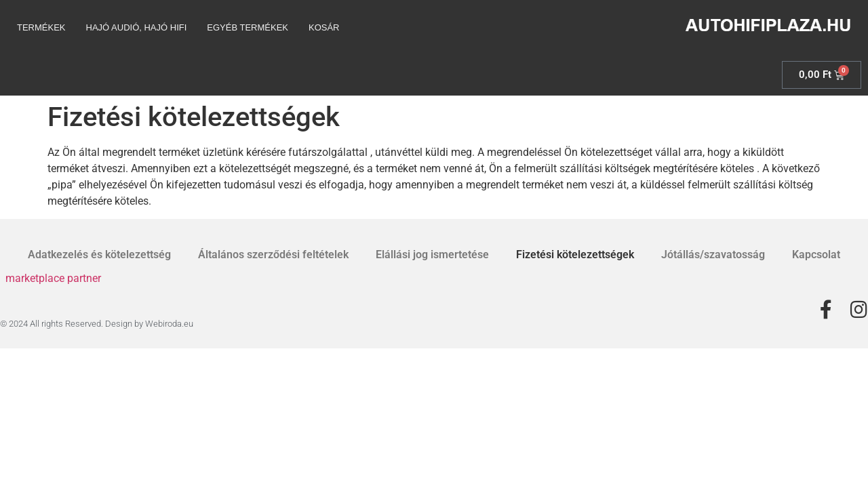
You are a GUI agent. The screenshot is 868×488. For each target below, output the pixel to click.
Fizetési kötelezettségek (575, 255)
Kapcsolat (816, 255)
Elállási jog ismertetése (432, 255)
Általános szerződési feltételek (273, 255)
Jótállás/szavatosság (713, 255)
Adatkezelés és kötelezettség (99, 255)
